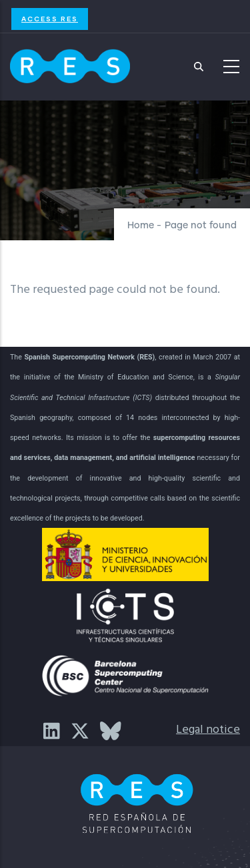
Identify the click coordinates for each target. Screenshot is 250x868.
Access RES (50, 19)
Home (141, 226)
